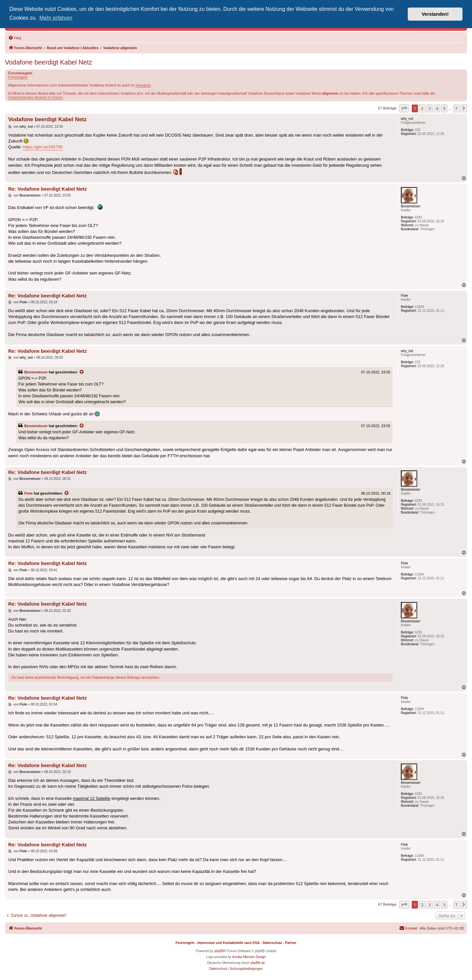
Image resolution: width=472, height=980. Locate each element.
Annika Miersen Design (249, 957)
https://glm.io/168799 (43, 147)
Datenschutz (272, 943)
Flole (29, 493)
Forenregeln (18, 77)
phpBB (219, 951)
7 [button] (456, 108)
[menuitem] (15, 38)
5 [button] (444, 108)
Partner (291, 943)
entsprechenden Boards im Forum (35, 97)
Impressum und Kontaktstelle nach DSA (228, 943)
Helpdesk (143, 85)
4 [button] (437, 108)
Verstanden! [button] (435, 14)
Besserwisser (36, 372)
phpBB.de (258, 963)
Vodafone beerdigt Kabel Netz (49, 62)
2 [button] (422, 108)
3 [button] (430, 108)
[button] (404, 108)
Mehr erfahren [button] (56, 18)
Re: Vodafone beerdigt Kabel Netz (48, 189)
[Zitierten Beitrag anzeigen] (82, 372)
